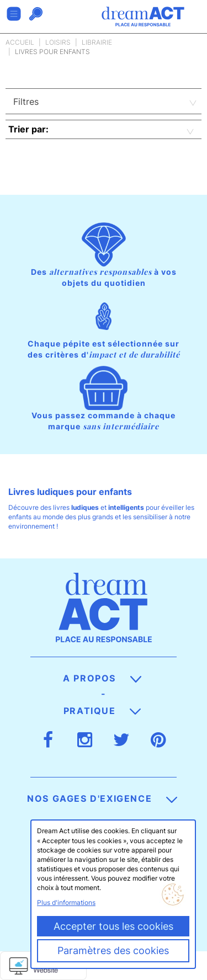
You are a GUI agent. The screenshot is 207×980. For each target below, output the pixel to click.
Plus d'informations (66, 902)
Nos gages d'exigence (102, 798)
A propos (102, 678)
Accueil (20, 42)
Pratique (102, 711)
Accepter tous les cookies (113, 926)
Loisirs (58, 42)
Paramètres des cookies (113, 950)
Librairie (97, 42)
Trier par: (28, 129)
